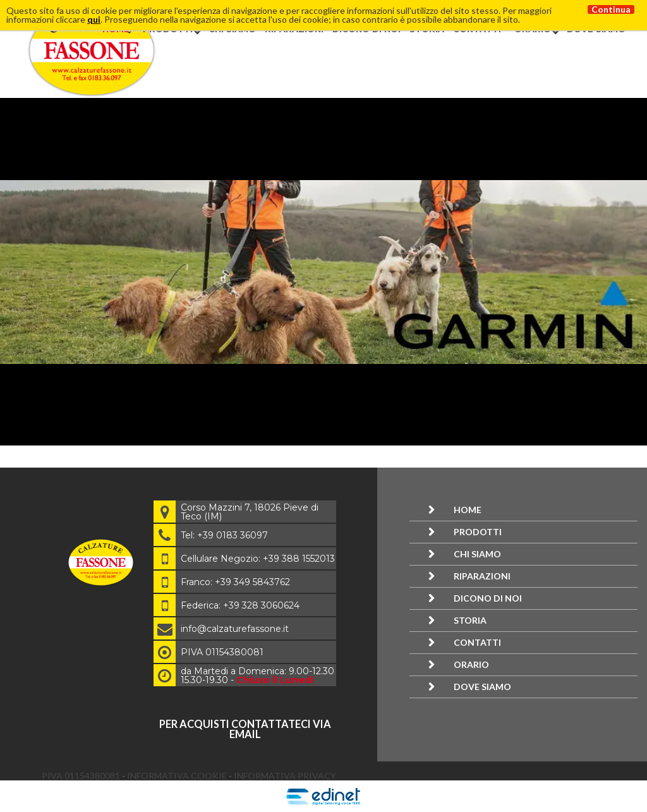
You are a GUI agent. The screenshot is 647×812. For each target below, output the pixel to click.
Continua (611, 9)
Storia (470, 620)
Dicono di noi (488, 598)
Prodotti (478, 532)
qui (94, 19)
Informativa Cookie (178, 776)
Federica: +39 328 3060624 (240, 605)
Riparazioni (482, 576)
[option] (323, 272)
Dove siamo (482, 687)
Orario (471, 664)
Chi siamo (477, 554)
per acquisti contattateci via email (245, 729)
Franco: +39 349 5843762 (235, 582)
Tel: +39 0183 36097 (224, 535)
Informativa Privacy (285, 776)
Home (468, 510)
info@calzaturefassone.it (235, 629)
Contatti (477, 642)
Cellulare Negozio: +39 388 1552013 (258, 559)
